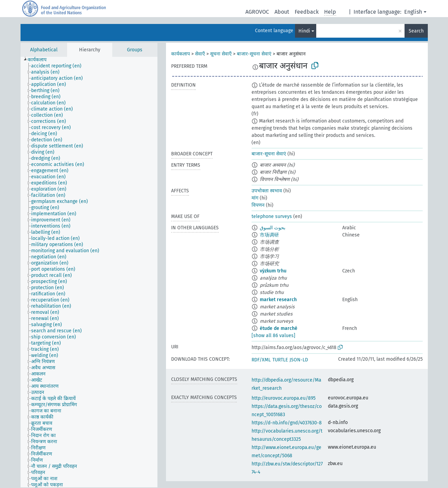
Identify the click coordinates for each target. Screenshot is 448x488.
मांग (255, 198)
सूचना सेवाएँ (221, 54)
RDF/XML (261, 360)
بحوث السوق (273, 228)
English (413, 12)
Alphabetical (44, 50)
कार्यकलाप (181, 54)
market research (278, 300)
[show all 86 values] (273, 336)
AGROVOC (257, 12)
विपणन (258, 205)
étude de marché (279, 328)
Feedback (307, 12)
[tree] (89, 272)
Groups (135, 50)
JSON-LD (299, 360)
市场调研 (269, 235)
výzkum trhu (273, 271)
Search (416, 31)
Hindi (304, 31)
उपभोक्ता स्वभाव (267, 191)
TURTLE (280, 360)
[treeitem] (40, 60)
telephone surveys (272, 216)
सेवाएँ (200, 54)
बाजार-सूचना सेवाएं (254, 54)
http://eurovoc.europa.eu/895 (284, 398)
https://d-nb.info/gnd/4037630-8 (287, 423)
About (282, 12)
